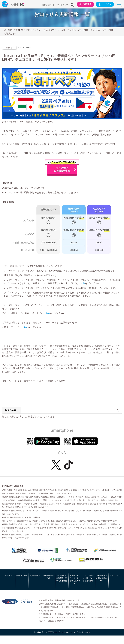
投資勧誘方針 (35, 576)
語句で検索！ (11, 410)
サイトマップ (63, 5)
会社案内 (8, 576)
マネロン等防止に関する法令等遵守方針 (88, 578)
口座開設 (85, 4)
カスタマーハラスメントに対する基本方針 (75, 580)
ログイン (105, 4)
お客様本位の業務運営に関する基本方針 (62, 578)
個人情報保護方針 (48, 577)
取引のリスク (22, 576)
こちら (82, 283)
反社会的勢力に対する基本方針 (102, 578)
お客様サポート (48, 5)
